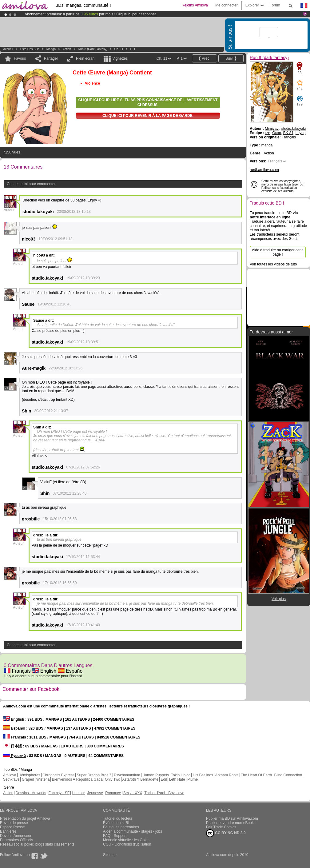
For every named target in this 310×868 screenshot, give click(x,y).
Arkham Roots (227, 775)
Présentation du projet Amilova (25, 818)
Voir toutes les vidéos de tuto (273, 264)
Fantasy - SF (59, 793)
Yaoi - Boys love (171, 793)
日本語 (12, 746)
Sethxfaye (11, 779)
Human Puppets (156, 775)
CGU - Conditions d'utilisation (127, 844)
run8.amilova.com (264, 170)
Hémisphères (29, 775)
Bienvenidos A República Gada (77, 779)
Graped (28, 779)
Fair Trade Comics (221, 827)
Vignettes (120, 58)
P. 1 (133, 49)
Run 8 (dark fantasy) (93, 49)
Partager (51, 58)
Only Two (113, 779)
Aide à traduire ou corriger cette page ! (278, 252)
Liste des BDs (30, 49)
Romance (113, 793)
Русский (14, 756)
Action (67, 49)
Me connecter (227, 5)
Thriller (150, 793)
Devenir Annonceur (16, 836)
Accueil (8, 49)
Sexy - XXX (133, 793)
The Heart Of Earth (256, 775)
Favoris (20, 58)
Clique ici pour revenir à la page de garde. (148, 116)
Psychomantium (127, 775)
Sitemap (110, 855)
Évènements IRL (117, 823)
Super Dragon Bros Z (94, 775)
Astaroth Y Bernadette (140, 779)
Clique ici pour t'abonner (136, 14)
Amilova (10, 775)
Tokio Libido (181, 775)
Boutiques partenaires (121, 827)
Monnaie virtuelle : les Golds (126, 840)
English (44, 671)
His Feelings (203, 775)
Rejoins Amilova (195, 5)
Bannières (8, 831)
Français (17, 671)
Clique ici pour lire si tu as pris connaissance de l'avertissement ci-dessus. (148, 102)
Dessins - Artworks (31, 793)
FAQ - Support (115, 836)
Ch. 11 (119, 49)
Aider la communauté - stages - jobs (133, 831)
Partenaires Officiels (16, 840)
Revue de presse (14, 823)
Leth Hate (177, 779)
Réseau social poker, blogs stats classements (37, 844)
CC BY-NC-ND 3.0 (226, 833)
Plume (193, 779)
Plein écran (85, 58)
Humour (78, 793)
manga (51, 49)
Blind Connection (288, 775)
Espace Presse (12, 827)
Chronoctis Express (58, 775)
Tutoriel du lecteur (118, 818)
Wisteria (43, 779)
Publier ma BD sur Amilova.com (232, 818)
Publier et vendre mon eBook (230, 823)
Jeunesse (95, 793)
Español (71, 671)
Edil (164, 779)
